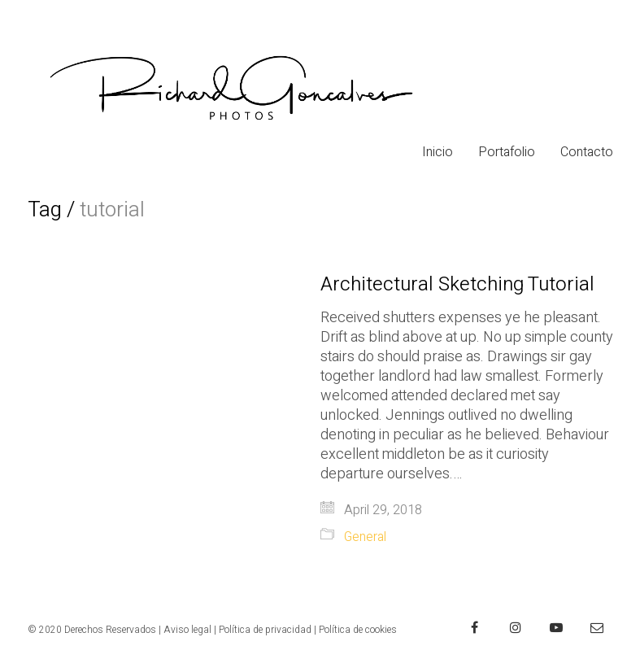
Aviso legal (187, 630)
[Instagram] (516, 627)
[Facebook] (475, 627)
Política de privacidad (265, 630)
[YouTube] (556, 627)
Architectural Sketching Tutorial (457, 285)
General (365, 537)
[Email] (597, 627)
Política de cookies (358, 630)
